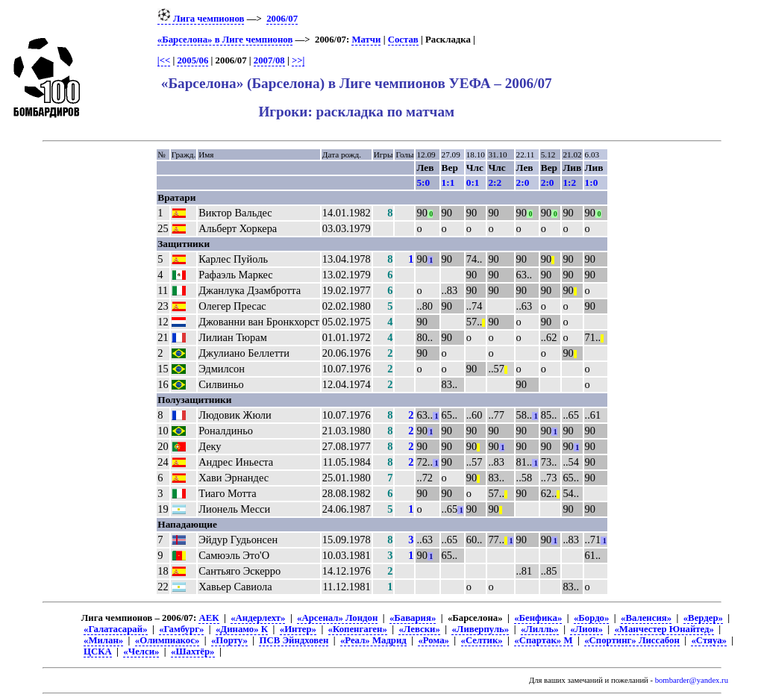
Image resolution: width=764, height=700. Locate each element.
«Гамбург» (181, 629)
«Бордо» (591, 618)
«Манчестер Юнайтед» (664, 629)
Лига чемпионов (201, 19)
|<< (164, 60)
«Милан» (103, 640)
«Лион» (586, 629)
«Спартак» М (543, 640)
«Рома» (433, 640)
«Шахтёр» (192, 651)
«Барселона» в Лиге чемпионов (225, 40)
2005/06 (192, 60)
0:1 (473, 182)
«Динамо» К (242, 629)
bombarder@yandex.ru (692, 680)
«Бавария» (413, 618)
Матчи (366, 40)
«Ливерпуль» (480, 629)
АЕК (209, 618)
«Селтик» (482, 640)
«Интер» (298, 629)
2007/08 (269, 60)
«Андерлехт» (258, 618)
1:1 (448, 182)
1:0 (592, 182)
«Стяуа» (709, 640)
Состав (403, 40)
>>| (298, 60)
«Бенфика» (538, 618)
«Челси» (141, 651)
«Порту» (229, 640)
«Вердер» (703, 618)
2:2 (495, 182)
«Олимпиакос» (167, 640)
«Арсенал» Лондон (337, 618)
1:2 (569, 182)
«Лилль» (540, 629)
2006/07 (282, 19)
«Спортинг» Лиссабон (632, 640)
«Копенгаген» (358, 629)
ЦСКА (98, 651)
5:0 (423, 182)
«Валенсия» (646, 618)
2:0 (523, 182)
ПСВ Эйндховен (294, 640)
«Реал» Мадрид (373, 640)
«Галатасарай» (116, 629)
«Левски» (419, 629)
